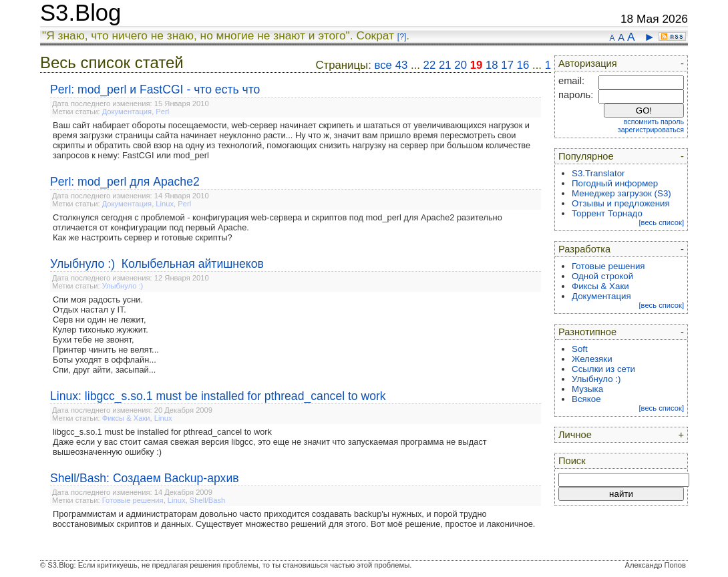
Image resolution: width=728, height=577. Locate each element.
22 (430, 65)
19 (477, 65)
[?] (402, 37)
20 (461, 65)
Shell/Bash (208, 500)
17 (507, 65)
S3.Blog (80, 13)
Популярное (586, 156)
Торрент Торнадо (607, 213)
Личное (575, 435)
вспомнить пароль (654, 122)
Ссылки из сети (603, 369)
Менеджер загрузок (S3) (621, 193)
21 (445, 65)
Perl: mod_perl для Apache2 (125, 182)
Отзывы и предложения (621, 203)
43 (402, 65)
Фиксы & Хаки (126, 418)
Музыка (587, 389)
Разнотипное (587, 332)
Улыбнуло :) (123, 286)
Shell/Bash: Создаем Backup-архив (145, 478)
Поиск (572, 461)
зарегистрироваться (651, 130)
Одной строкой (602, 276)
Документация (127, 112)
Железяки (592, 359)
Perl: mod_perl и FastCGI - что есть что (155, 89)
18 (492, 65)
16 (523, 65)
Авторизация (588, 63)
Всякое (586, 399)
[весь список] (661, 222)
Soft (580, 349)
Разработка (584, 249)
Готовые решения (133, 500)
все (383, 65)
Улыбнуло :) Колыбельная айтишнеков (157, 264)
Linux (165, 204)
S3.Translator (598, 173)
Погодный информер (615, 183)
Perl (162, 112)
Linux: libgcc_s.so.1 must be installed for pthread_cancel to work (218, 396)
